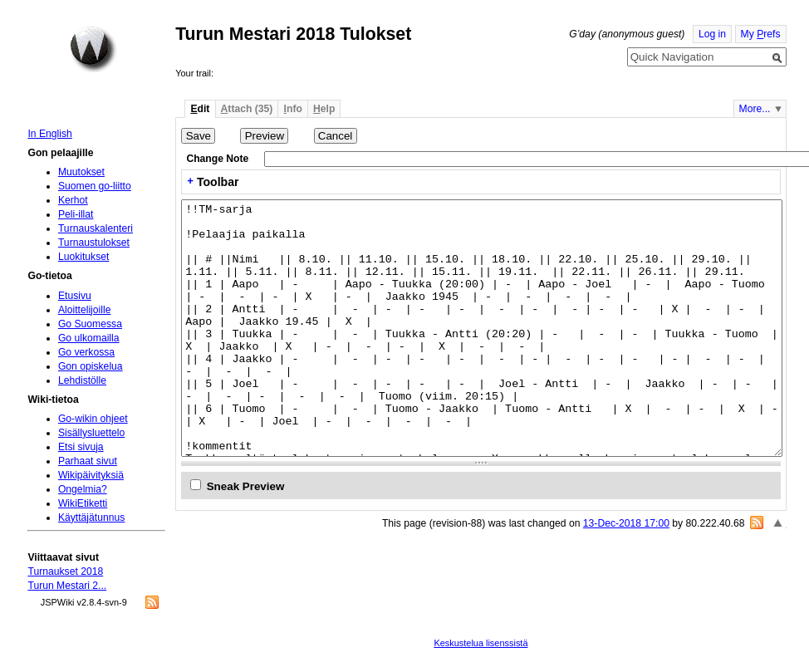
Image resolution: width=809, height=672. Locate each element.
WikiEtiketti (83, 503)
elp (324, 109)
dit (200, 109)
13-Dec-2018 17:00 (626, 523)
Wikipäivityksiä (91, 475)
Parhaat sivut (88, 461)
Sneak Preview (246, 486)
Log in (712, 34)
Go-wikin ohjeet (93, 419)
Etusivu (75, 296)
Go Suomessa (90, 324)
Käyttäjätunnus (91, 517)
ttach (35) (247, 109)
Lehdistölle (82, 380)
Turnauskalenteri (96, 228)
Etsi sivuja (81, 447)
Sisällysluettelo (91, 433)
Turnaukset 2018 (65, 571)
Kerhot (73, 200)
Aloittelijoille (85, 310)
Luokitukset (84, 257)
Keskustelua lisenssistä (480, 643)
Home (93, 49)
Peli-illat (76, 214)
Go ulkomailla (89, 338)
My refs (761, 34)
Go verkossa (86, 352)
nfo (293, 109)
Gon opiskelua (91, 366)
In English (49, 134)
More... (755, 109)
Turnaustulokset (94, 243)
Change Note (217, 159)
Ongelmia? (83, 489)
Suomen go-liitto (95, 186)
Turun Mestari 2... (67, 586)
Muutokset (81, 172)
